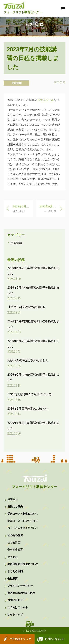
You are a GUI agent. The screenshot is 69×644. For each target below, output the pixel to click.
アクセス (13, 557)
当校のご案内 (15, 507)
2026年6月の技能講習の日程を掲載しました (34, 271)
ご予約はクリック (20, 639)
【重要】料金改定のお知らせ (26, 307)
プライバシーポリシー (20, 586)
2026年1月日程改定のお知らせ (28, 409)
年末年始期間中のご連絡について (29, 394)
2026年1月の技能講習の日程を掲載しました (34, 425)
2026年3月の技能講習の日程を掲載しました (34, 344)
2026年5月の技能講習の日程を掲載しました (34, 290)
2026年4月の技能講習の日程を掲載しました (34, 324)
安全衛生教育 (15, 550)
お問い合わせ (54, 639)
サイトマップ (15, 615)
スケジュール (45, 100)
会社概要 (13, 579)
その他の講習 (15, 535)
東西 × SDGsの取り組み (21, 593)
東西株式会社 (39, 631)
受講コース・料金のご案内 (23, 521)
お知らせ (13, 499)
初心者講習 (14, 543)
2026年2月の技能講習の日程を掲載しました (34, 377)
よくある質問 (15, 571)
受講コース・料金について (23, 514)
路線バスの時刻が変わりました (28, 360)
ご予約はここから (18, 607)
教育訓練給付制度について (23, 564)
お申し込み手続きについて (23, 528)
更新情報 (17, 83)
